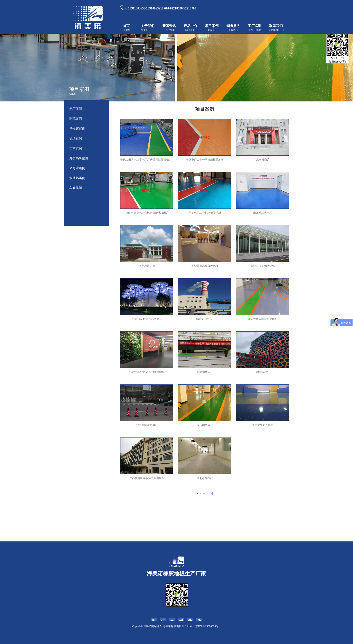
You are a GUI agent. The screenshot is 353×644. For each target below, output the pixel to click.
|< (198, 494)
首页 (126, 26)
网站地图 (157, 626)
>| (212, 494)
